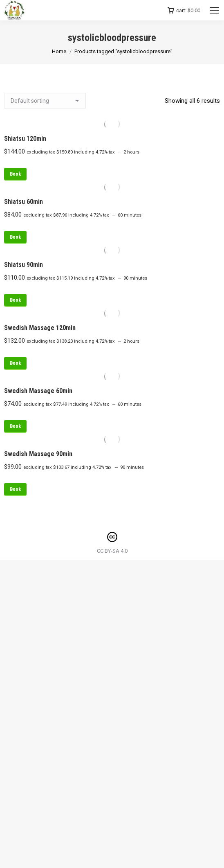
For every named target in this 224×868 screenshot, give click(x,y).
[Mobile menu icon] (214, 10)
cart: (184, 10)
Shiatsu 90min (24, 265)
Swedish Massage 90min (38, 454)
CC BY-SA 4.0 (112, 551)
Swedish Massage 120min (40, 328)
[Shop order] (45, 101)
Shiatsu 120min (25, 139)
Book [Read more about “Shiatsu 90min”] (15, 300)
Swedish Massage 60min (38, 391)
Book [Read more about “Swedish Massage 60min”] (15, 426)
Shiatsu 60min (24, 202)
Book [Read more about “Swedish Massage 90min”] (15, 489)
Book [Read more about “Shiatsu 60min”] (15, 237)
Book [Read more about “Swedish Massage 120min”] (15, 363)
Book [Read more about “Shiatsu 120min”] (15, 174)
